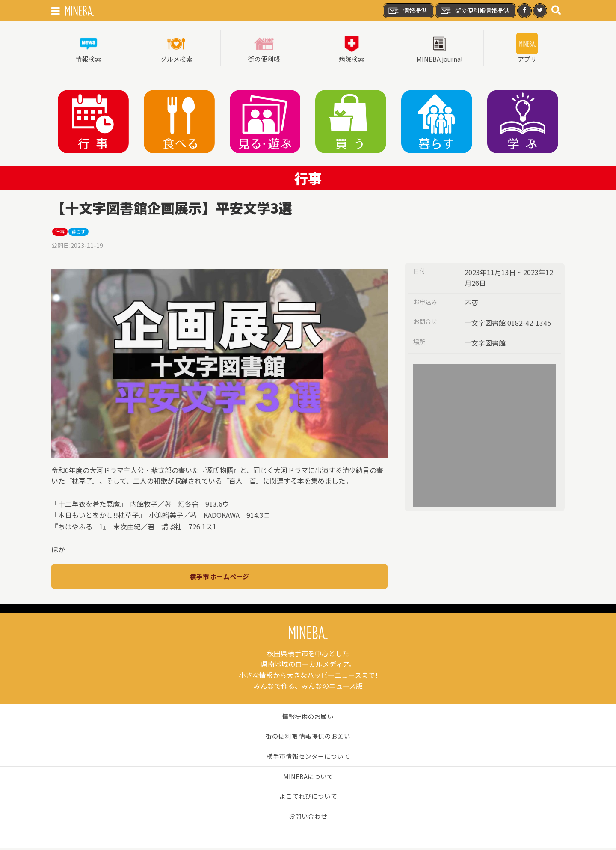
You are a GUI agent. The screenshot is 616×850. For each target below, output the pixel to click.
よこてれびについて (308, 798)
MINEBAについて (308, 778)
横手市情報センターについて (308, 758)
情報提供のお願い (308, 718)
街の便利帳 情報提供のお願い (308, 738)
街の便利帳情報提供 (474, 11)
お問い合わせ (308, 817)
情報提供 (407, 11)
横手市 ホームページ (219, 578)
